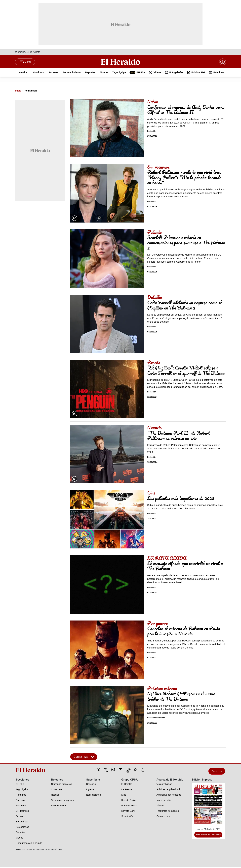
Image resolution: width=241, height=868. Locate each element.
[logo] (32, 771)
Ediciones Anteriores (208, 836)
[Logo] (120, 62)
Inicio (18, 92)
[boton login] (223, 62)
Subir (217, 772)
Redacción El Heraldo (156, 719)
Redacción (152, 132)
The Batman (30, 92)
